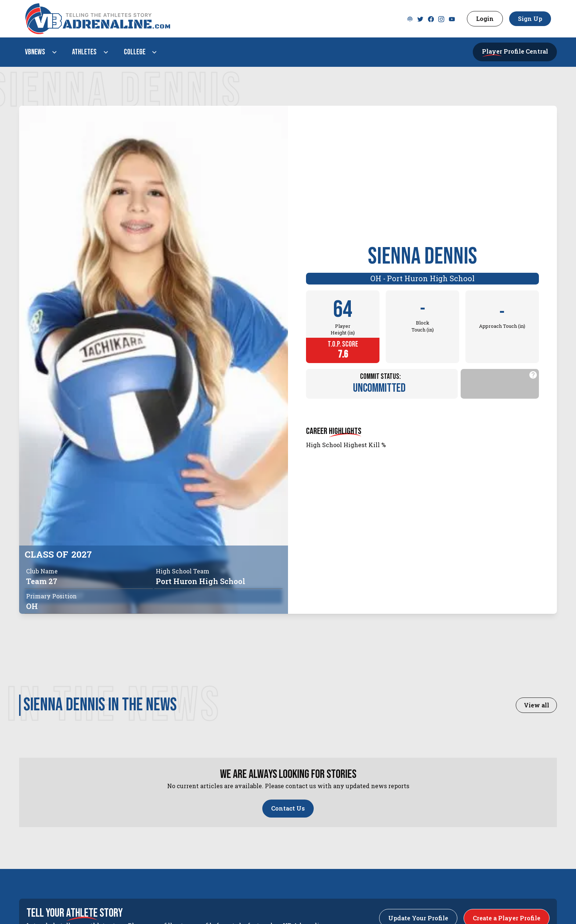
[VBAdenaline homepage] (213, 19)
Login (485, 19)
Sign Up (530, 19)
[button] (40, 52)
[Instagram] (441, 19)
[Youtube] (452, 19)
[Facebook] (431, 19)
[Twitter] (410, 19)
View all (537, 705)
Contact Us (288, 808)
